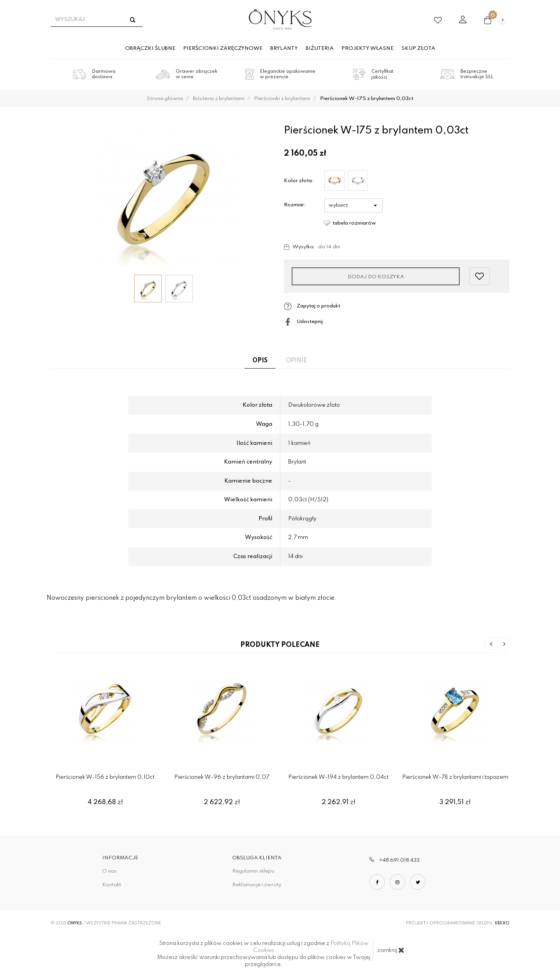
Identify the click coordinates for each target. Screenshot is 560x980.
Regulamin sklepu (253, 871)
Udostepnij (303, 322)
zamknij (391, 950)
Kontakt (112, 885)
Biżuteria (320, 48)
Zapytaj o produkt (312, 306)
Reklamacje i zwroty (257, 885)
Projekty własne (367, 48)
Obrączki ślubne (150, 48)
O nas (109, 871)
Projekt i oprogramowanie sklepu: (458, 923)
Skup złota (418, 48)
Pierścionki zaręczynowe (223, 48)
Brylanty (284, 48)
